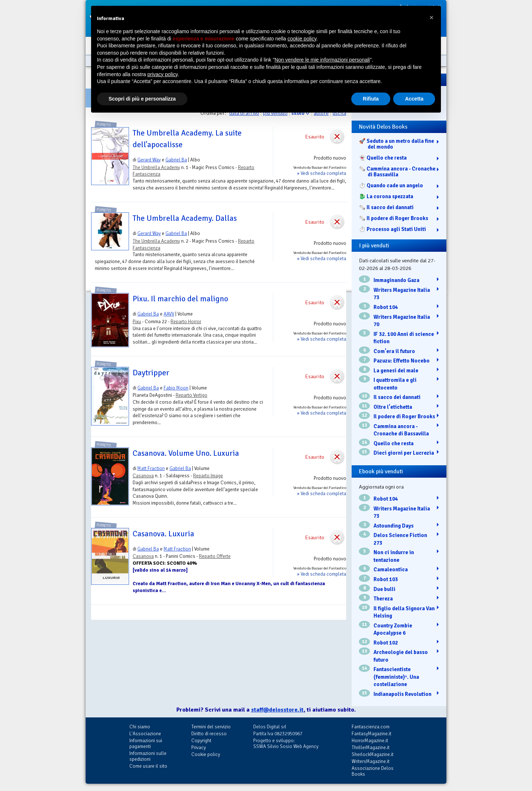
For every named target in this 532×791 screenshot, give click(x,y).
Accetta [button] (414, 99)
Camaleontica (391, 569)
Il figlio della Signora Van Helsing (404, 612)
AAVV (169, 314)
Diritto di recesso (209, 734)
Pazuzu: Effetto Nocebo (402, 361)
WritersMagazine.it (371, 761)
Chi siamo (140, 727)
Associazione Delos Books (373, 771)
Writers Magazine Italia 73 (402, 294)
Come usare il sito (148, 766)
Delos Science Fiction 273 (400, 539)
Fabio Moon (176, 388)
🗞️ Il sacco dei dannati (386, 207)
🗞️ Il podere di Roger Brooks (394, 218)
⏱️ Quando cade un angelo (391, 185)
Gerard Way (149, 160)
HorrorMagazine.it (370, 741)
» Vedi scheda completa (322, 173)
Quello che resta (394, 443)
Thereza (383, 599)
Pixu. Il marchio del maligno (180, 299)
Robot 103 (386, 579)
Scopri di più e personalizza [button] (142, 99)
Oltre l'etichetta (393, 407)
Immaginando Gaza (396, 280)
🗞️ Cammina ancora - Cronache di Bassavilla (397, 172)
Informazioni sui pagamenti (146, 743)
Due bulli (384, 589)
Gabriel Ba (176, 160)
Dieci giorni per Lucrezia (404, 453)
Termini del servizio (211, 727)
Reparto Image (208, 476)
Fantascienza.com (371, 727)
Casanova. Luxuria (163, 534)
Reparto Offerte (215, 556)
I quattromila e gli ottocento (395, 384)
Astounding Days (394, 526)
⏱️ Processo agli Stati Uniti (392, 229)
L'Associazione (145, 734)
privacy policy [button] (163, 74)
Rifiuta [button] (371, 99)
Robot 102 (386, 643)
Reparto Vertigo (191, 395)
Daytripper (151, 373)
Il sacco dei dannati (397, 397)
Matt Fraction (151, 468)
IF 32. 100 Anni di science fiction (404, 338)
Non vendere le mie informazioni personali (322, 60)
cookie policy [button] (302, 39)
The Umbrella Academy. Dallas (185, 218)
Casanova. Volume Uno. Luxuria (186, 453)
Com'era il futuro (394, 351)
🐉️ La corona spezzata (386, 196)
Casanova (143, 476)
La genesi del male (396, 371)
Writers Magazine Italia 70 (402, 321)
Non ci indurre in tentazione (394, 556)
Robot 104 (386, 307)
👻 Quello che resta (383, 158)
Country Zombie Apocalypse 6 (393, 629)
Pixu (137, 322)
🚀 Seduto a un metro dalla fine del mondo (396, 144)
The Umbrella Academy (156, 167)
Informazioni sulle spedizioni (148, 756)
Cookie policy (206, 754)
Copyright (201, 741)
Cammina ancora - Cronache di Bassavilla (401, 430)
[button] (431, 17)
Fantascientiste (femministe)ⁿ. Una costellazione (396, 677)
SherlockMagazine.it (373, 754)
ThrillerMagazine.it (371, 747)
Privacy (199, 747)
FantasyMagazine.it (371, 734)
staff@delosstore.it (277, 710)
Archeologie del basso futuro (401, 656)
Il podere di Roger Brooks (404, 416)
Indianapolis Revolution (402, 694)
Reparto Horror (186, 322)
